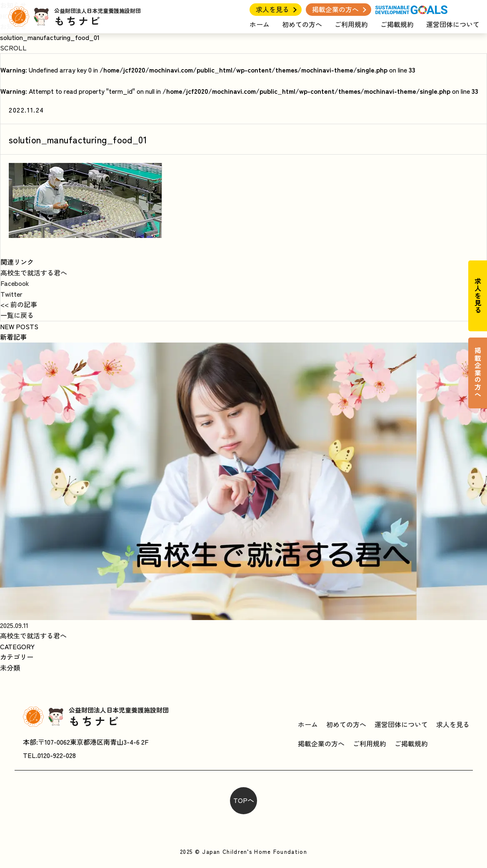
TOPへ (244, 800)
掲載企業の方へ (335, 9)
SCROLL (13, 48)
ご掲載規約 (397, 24)
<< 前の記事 (19, 304)
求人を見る (272, 9)
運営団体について (453, 24)
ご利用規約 (351, 24)
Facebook (15, 283)
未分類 (10, 668)
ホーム (260, 24)
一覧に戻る (17, 315)
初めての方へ (302, 24)
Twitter (11, 294)
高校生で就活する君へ (34, 273)
